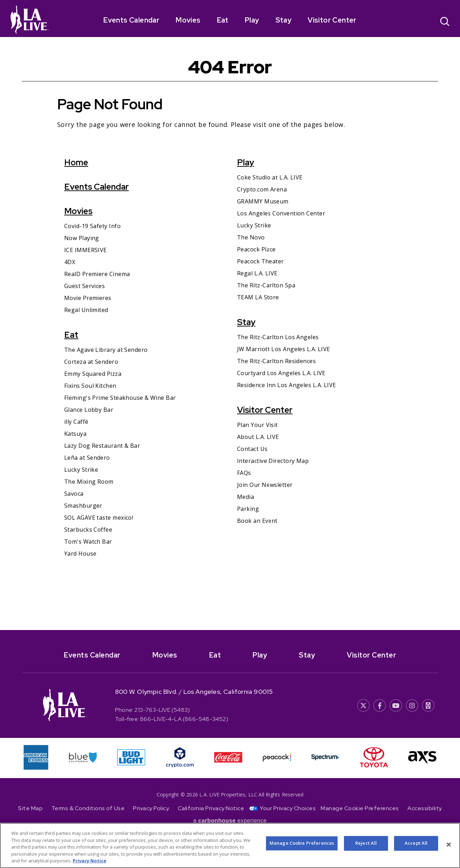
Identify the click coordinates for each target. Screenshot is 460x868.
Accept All (416, 844)
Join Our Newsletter (265, 485)
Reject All (366, 844)
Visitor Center (332, 20)
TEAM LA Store (258, 297)
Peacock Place (256, 249)
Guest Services (84, 286)
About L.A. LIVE (258, 437)
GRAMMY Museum (263, 201)
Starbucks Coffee (88, 530)
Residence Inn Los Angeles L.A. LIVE (287, 385)
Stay (284, 20)
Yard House (80, 554)
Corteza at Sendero (91, 362)
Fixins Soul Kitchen (90, 386)
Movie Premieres (88, 298)
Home (76, 162)
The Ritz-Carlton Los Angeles (278, 337)
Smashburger (83, 506)
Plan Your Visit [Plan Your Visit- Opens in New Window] (258, 425)
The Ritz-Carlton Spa (266, 285)
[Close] (449, 845)
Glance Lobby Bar (89, 410)
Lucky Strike (81, 470)
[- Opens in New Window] (230, 653)
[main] (230, 334)
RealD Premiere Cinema (97, 274)
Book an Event (257, 521)
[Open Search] (445, 22)
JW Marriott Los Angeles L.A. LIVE (284, 349)
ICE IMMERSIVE (86, 250)
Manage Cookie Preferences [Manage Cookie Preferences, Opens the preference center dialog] (302, 844)
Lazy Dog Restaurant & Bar (102, 446)
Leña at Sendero (87, 458)
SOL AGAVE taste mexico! (99, 518)
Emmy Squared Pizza (93, 374)
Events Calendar (131, 20)
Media (246, 497)
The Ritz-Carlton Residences (276, 361)
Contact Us (252, 449)
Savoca (74, 494)
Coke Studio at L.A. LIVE (270, 177)
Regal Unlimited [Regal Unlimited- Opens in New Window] (86, 310)
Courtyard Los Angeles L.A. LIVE (281, 373)
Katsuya (75, 434)
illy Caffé (76, 422)
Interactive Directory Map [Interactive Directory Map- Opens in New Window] (273, 461)
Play (252, 20)
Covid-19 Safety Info (92, 226)
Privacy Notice (89, 861)
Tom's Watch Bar (88, 542)
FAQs (244, 473)
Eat (223, 20)
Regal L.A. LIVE (257, 273)
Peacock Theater (261, 261)
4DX (70, 262)
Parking (248, 509)
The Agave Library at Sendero (106, 350)
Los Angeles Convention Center (281, 213)
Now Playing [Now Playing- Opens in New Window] (82, 238)
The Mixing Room (89, 482)
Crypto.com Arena (262, 189)
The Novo (251, 237)
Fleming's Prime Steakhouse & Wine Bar (120, 398)
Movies (188, 20)
